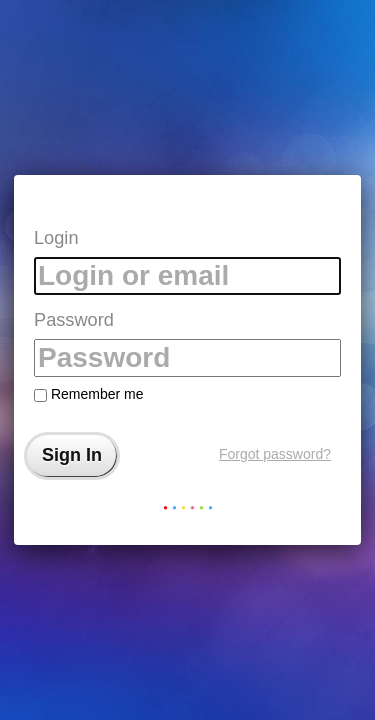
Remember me (88, 394)
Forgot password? (275, 454)
